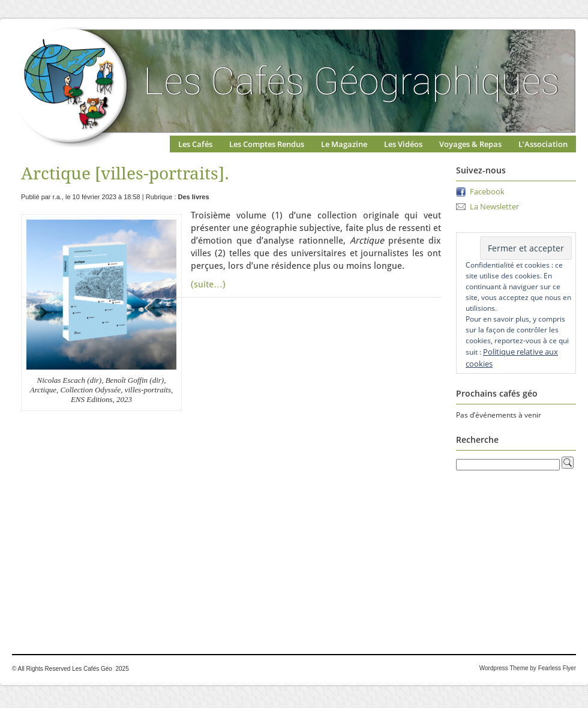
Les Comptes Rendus (267, 144)
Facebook (487, 191)
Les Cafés (195, 144)
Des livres (194, 197)
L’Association (543, 144)
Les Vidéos (403, 144)
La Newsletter (494, 206)
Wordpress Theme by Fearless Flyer (528, 668)
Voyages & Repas (470, 144)
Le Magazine (344, 144)
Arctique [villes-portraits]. (125, 174)
